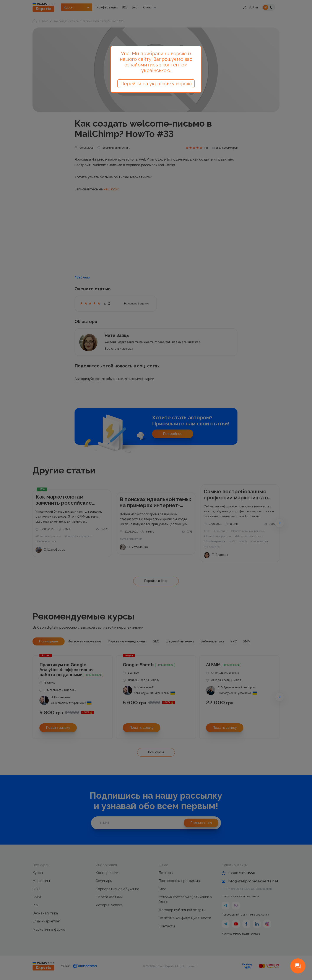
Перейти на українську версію (156, 84)
